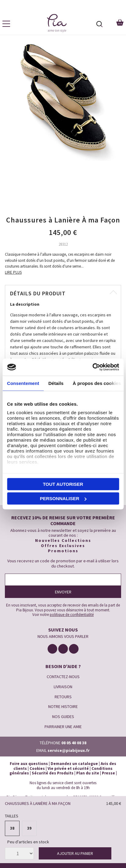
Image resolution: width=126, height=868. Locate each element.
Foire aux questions (29, 764)
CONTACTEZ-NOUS (63, 677)
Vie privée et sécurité (68, 768)
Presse (108, 773)
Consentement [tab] (23, 383)
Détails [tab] (56, 383)
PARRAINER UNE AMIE (63, 727)
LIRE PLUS (13, 272)
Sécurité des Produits (53, 773)
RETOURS (63, 697)
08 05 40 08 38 (74, 743)
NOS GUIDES (63, 717)
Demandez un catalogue (74, 764)
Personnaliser (63, 498)
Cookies (37, 768)
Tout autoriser (63, 484)
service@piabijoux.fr (69, 750)
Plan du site (88, 773)
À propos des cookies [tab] (97, 383)
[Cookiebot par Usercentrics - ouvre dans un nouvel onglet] (92, 367)
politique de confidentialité (72, 615)
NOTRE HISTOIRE (63, 706)
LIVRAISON (63, 687)
